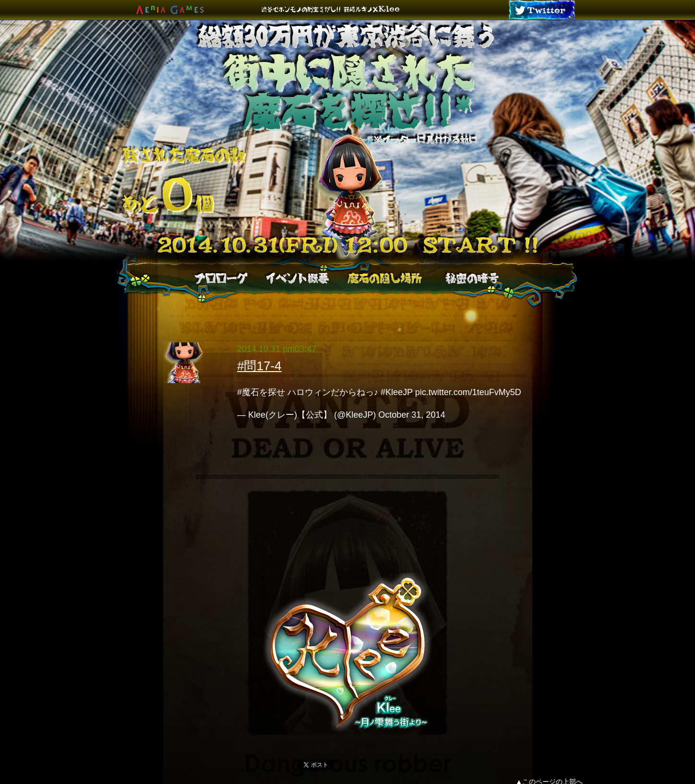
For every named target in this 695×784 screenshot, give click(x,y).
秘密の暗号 (472, 278)
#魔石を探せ (261, 392)
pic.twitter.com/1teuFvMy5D (468, 392)
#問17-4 (259, 366)
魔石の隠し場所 (384, 278)
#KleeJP (397, 392)
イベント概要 (297, 278)
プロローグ (221, 278)
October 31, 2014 (412, 415)
